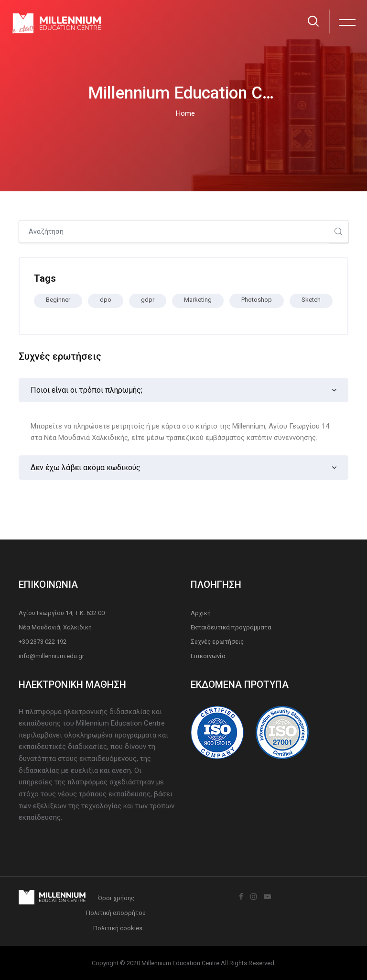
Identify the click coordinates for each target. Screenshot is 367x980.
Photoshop (257, 300)
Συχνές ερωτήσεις (217, 642)
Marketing (198, 300)
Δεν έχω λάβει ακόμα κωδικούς (86, 468)
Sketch (311, 300)
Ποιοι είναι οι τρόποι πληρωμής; (86, 390)
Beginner (58, 300)
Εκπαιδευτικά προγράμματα (231, 627)
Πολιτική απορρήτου (116, 913)
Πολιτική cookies (118, 928)
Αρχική (201, 613)
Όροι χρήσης (116, 898)
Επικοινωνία (208, 656)
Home (185, 113)
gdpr (148, 300)
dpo (106, 300)
